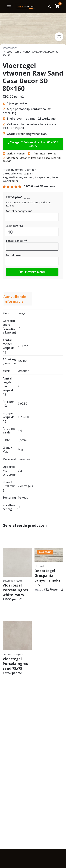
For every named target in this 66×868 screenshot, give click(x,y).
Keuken (29, 177)
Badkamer (16, 177)
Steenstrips (42, 566)
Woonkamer (10, 181)
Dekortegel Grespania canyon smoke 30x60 (48, 578)
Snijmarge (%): (15, 226)
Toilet (55, 177)
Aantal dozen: (14, 255)
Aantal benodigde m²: (19, 211)
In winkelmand (32, 272)
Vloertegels (24, 173)
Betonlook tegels (13, 580)
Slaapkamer (42, 177)
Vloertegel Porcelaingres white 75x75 (15, 590)
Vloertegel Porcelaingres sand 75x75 (15, 664)
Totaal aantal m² (16, 241)
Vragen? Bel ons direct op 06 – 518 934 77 (33, 144)
